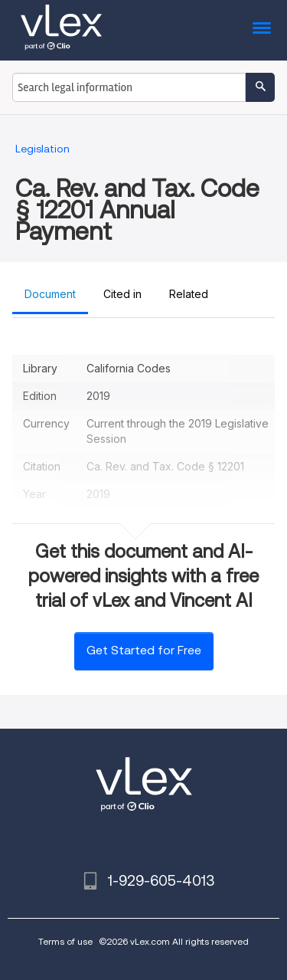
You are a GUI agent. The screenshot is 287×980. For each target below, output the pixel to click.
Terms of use (65, 941)
